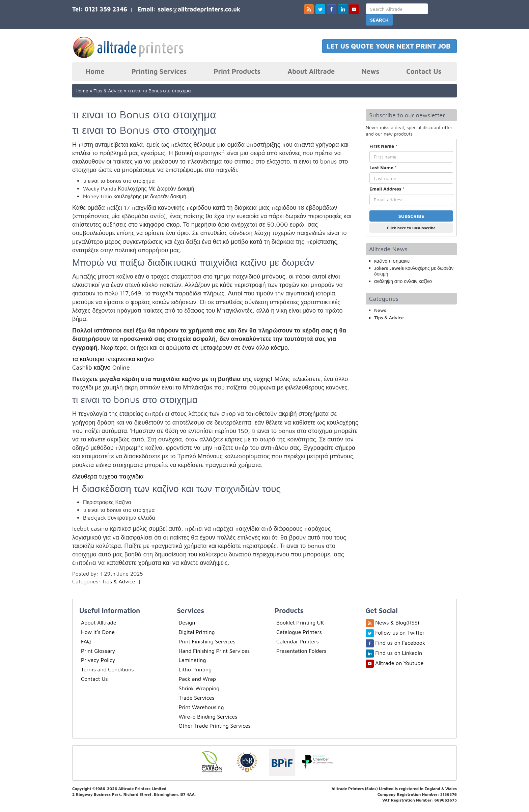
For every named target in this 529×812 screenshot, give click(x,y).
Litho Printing (195, 669)
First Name (383, 146)
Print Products (237, 71)
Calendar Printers (298, 641)
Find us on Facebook (400, 643)
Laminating (192, 660)
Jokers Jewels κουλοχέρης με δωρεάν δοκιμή (414, 271)
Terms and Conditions (107, 669)
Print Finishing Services (207, 641)
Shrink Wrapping (199, 688)
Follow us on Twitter (400, 633)
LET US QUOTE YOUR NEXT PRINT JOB (389, 46)
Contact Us (424, 71)
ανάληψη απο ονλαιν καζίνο (403, 281)
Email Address (387, 189)
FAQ (86, 641)
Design (187, 622)
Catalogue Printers (299, 632)
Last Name (383, 167)
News (370, 71)
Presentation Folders (301, 651)
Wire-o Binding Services (208, 717)
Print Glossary (98, 651)
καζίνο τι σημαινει (392, 261)
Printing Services (159, 71)
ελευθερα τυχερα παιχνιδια (108, 476)
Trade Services (197, 698)
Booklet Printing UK (300, 622)
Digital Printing (197, 632)
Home (95, 71)
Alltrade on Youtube (399, 663)
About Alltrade (311, 71)
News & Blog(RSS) (397, 622)
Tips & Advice (108, 91)
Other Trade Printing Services (215, 726)
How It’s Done (98, 632)
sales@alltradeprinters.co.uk (199, 9)
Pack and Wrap (198, 679)
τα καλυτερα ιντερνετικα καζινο (113, 359)
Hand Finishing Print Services (214, 651)
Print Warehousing (201, 707)
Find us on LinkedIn (399, 653)
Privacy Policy (98, 660)
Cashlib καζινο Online (101, 367)
